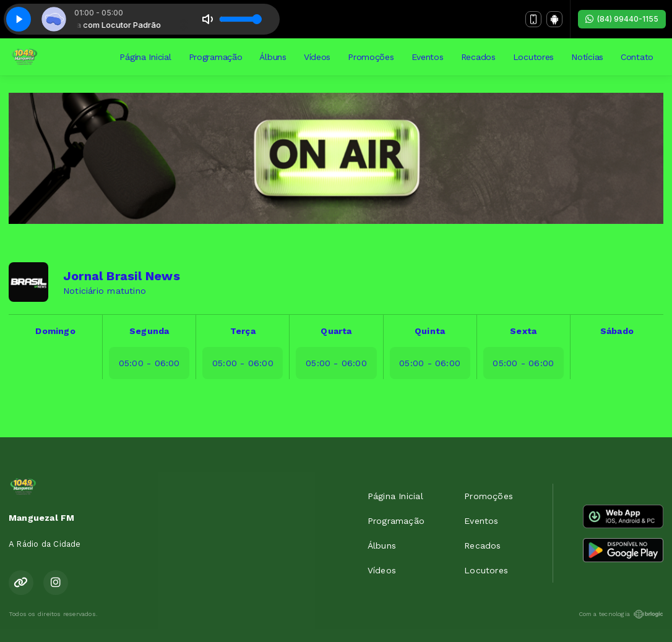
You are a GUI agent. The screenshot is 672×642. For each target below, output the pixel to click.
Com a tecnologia (621, 614)
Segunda (149, 331)
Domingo (55, 331)
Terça (243, 331)
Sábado (617, 331)
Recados (478, 57)
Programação (216, 57)
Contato (637, 57)
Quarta (336, 331)
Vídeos (317, 57)
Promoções (371, 57)
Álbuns (273, 57)
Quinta (430, 331)
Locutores (533, 57)
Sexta (523, 331)
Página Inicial (145, 57)
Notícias (587, 57)
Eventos (428, 57)
